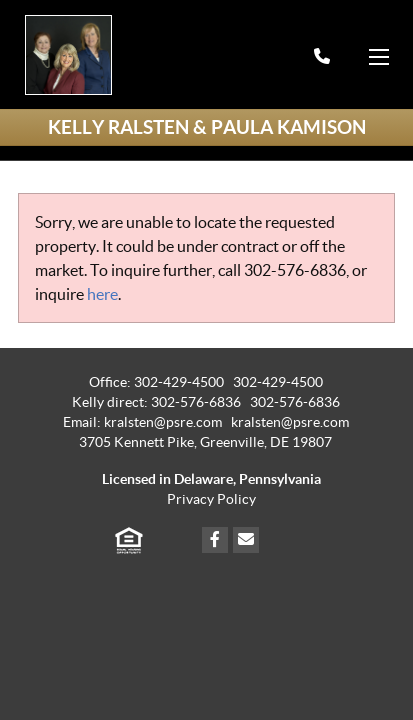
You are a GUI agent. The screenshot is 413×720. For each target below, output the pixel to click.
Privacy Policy (211, 499)
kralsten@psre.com (290, 422)
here (102, 294)
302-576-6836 (295, 270)
